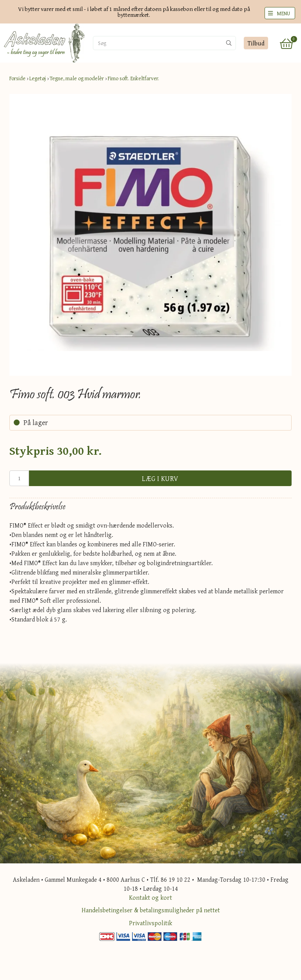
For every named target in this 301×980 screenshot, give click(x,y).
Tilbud (256, 43)
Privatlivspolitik (150, 923)
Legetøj (38, 78)
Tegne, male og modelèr (77, 78)
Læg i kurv (160, 478)
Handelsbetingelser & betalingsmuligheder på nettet (151, 910)
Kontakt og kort (150, 897)
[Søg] (132, 43)
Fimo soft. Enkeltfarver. (133, 78)
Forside (17, 78)
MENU (283, 13)
